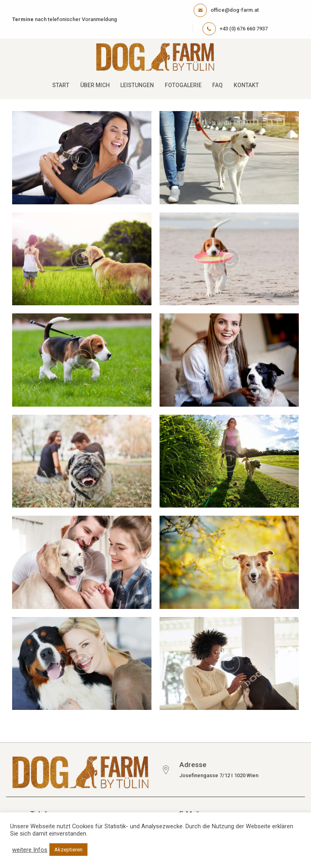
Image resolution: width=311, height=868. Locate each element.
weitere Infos (30, 850)
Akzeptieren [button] (68, 850)
